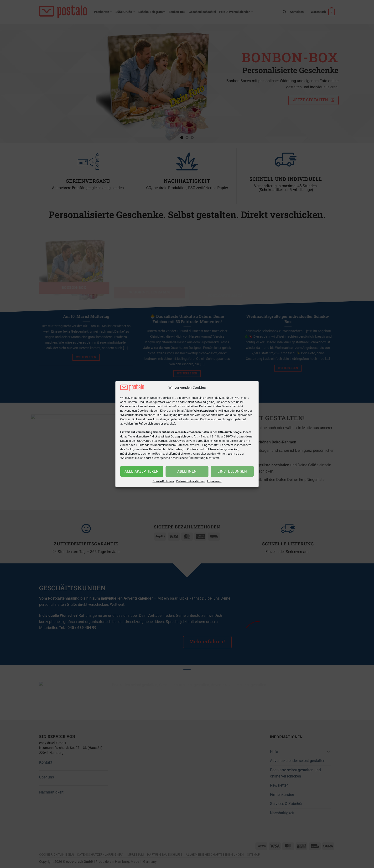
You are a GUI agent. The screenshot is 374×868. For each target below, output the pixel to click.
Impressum (214, 481)
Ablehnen (187, 471)
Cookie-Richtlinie (163, 481)
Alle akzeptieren (142, 471)
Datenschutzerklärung (190, 481)
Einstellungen (232, 471)
